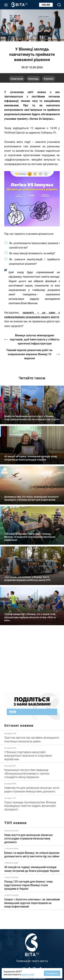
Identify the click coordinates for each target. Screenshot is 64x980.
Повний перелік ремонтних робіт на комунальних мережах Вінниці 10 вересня (29, 354)
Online (46, 5)
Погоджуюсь (52, 973)
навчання (18, 79)
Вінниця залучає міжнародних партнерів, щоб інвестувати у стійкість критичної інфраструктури (35, 339)
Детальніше (32, 738)
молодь (34, 79)
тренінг (49, 79)
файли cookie (28, 974)
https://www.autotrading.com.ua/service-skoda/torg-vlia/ (32, 661)
